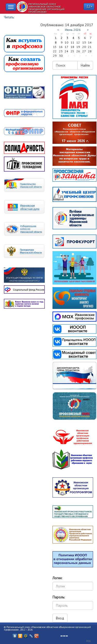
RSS (88, 641)
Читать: (9, 17)
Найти (85, 65)
